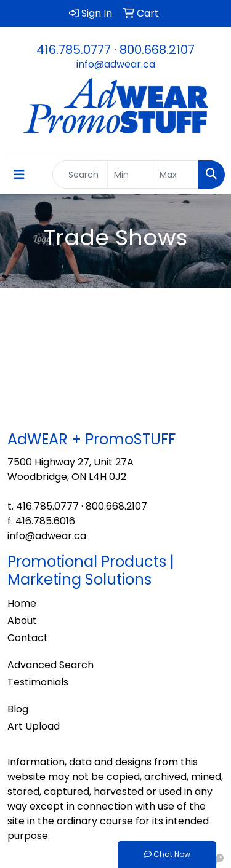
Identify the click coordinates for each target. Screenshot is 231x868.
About (22, 621)
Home (22, 603)
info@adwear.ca (116, 64)
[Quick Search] (80, 175)
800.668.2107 (157, 50)
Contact (28, 638)
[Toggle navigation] (19, 175)
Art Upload (34, 726)
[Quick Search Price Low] (130, 175)
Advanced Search (51, 665)
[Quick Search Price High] (176, 175)
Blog (18, 709)
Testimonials (38, 682)
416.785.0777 (74, 50)
